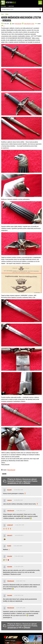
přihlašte (27, 483)
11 (4, 26)
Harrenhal (10, 556)
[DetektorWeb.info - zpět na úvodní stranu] (10, 3)
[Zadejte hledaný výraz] (21, 9)
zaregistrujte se (13, 483)
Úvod (2, 14)
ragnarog (9, 500)
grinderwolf (10, 525)
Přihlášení (3, 6)
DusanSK (9, 490)
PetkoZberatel (18, 24)
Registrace (11, 6)
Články (7, 14)
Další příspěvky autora (29, 24)
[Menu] (40, 3)
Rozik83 (9, 546)
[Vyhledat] (40, 9)
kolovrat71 (10, 535)
